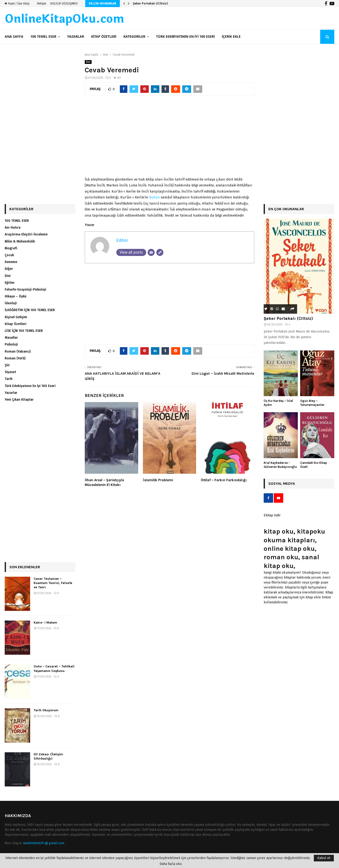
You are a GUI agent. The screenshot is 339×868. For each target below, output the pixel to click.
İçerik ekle (231, 37)
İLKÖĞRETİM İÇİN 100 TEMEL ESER (30, 310)
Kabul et (324, 858)
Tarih (9, 379)
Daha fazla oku (171, 864)
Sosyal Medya (282, 483)
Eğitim (10, 283)
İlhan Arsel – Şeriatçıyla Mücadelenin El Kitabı (104, 482)
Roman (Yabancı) (18, 352)
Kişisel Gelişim (16, 317)
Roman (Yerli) (15, 358)
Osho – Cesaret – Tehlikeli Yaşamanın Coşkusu (54, 668)
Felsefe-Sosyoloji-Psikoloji (25, 290)
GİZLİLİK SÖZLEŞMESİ (64, 4)
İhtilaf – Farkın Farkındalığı (224, 480)
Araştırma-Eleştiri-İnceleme (26, 234)
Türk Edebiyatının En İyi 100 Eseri (186, 37)
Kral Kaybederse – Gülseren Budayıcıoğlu (280, 465)
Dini (88, 62)
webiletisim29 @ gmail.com (44, 843)
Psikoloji (11, 344)
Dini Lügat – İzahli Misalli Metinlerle (223, 373)
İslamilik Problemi (158, 480)
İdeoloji (11, 303)
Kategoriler (134, 37)
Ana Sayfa (14, 37)
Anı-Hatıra (13, 228)
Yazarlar (76, 37)
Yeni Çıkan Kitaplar (19, 400)
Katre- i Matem (45, 623)
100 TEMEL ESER (43, 37)
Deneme (11, 262)
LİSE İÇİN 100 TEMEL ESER (24, 331)
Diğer (9, 269)
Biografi (11, 248)
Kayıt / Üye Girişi (17, 4)
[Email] (151, 252)
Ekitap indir (272, 515)
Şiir (7, 365)
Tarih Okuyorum (46, 710)
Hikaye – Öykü (16, 296)
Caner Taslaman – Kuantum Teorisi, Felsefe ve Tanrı (53, 583)
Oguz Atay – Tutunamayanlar (312, 403)
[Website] (160, 252)
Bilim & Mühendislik (20, 241)
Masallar (11, 338)
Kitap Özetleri (104, 37)
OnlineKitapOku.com (64, 19)
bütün (155, 197)
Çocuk (9, 255)
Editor (122, 240)
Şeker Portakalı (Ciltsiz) (150, 3)
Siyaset (10, 372)
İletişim (42, 4)
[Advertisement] (169, 139)
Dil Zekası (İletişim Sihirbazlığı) (48, 756)
